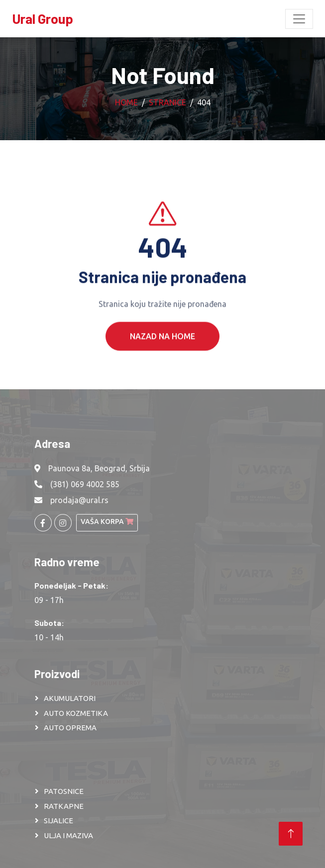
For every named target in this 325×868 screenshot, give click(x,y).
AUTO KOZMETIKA (76, 713)
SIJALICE (58, 821)
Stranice (167, 102)
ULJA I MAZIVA (68, 835)
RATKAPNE (64, 806)
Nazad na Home (162, 348)
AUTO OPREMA (70, 728)
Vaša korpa (107, 521)
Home (126, 102)
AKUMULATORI (70, 698)
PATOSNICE (64, 791)
